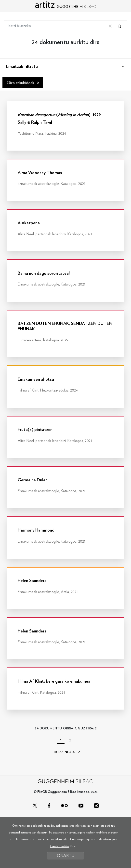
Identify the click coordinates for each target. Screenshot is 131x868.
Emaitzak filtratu (22, 67)
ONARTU (66, 856)
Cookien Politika (60, 846)
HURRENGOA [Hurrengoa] (67, 752)
